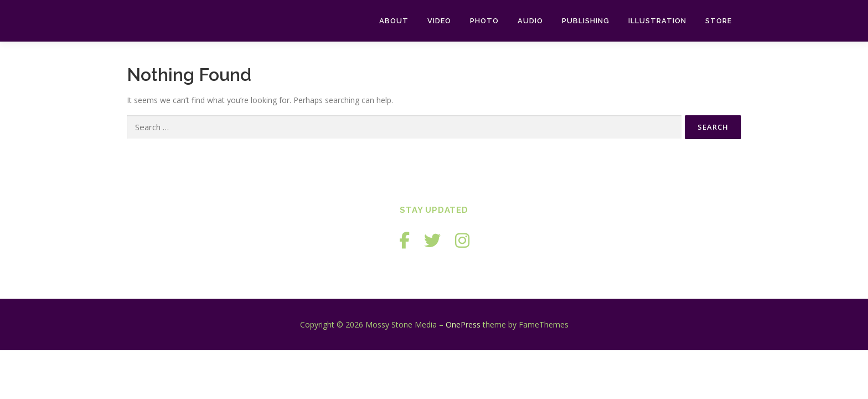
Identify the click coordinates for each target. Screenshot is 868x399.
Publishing (586, 21)
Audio (530, 21)
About (394, 21)
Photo (484, 21)
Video (439, 21)
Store (719, 21)
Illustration (657, 21)
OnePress (463, 324)
